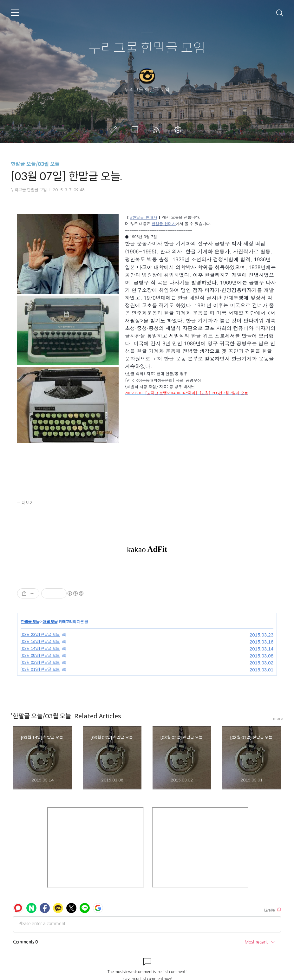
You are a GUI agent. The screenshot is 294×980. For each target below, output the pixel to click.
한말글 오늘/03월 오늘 (35, 164)
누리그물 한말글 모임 (147, 48)
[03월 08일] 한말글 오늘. (40, 655)
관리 (179, 130)
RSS (158, 130)
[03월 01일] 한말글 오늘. (40, 669)
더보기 (28, 503)
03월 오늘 (50, 622)
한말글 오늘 (30, 622)
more (278, 719)
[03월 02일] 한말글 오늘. (40, 662)
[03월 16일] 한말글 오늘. (40, 641)
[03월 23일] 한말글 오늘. (40, 634)
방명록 (136, 130)
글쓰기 (114, 130)
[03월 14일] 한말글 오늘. (40, 648)
